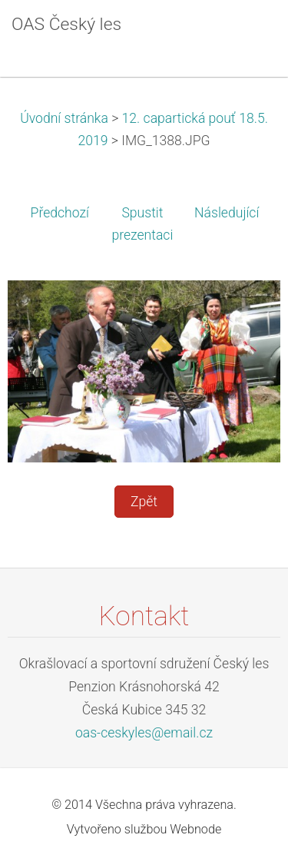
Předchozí (60, 213)
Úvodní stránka (64, 118)
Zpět (144, 502)
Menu (246, 35)
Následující (227, 213)
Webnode (195, 829)
